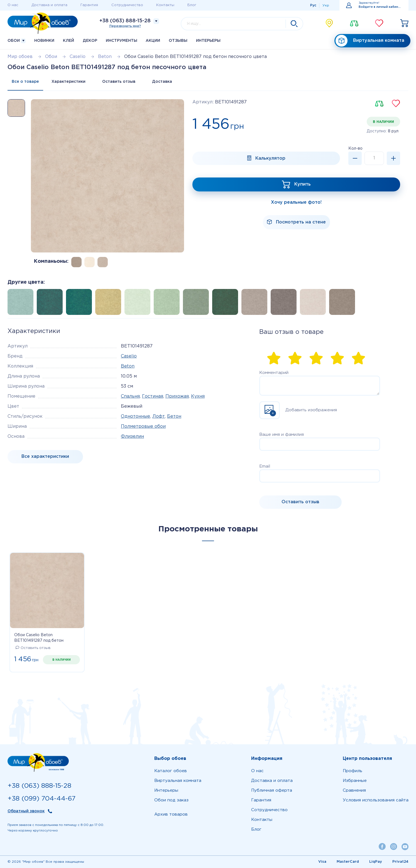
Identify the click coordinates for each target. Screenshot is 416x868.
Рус (313, 5)
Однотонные (135, 416)
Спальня (130, 396)
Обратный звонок (26, 811)
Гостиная (153, 396)
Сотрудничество (127, 5)
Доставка (162, 82)
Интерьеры (208, 41)
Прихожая (177, 396)
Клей (68, 41)
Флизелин (132, 437)
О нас (13, 5)
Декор (90, 41)
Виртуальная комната (370, 41)
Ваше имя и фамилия (282, 435)
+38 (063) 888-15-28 (125, 21)
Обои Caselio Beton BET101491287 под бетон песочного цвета (39, 638)
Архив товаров (171, 814)
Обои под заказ (171, 800)
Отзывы (178, 41)
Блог (192, 5)
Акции (153, 41)
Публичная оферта (272, 790)
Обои (17, 41)
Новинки (44, 41)
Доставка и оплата (49, 5)
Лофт (159, 416)
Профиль (353, 771)
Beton (128, 366)
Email (265, 466)
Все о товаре (25, 82)
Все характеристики (45, 457)
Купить (303, 184)
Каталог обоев (171, 771)
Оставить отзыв (119, 82)
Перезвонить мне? (125, 26)
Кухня (198, 396)
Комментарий (274, 373)
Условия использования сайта (376, 800)
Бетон (174, 416)
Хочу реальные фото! (296, 202)
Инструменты (122, 41)
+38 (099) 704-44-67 (41, 799)
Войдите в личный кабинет (380, 7)
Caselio (129, 356)
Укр (326, 5)
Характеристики (68, 82)
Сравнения (354, 790)
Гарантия (89, 5)
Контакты (165, 5)
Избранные (355, 781)
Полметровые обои (143, 426)
